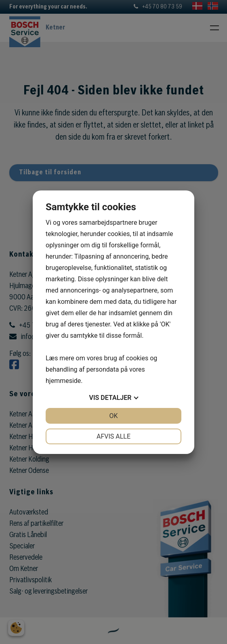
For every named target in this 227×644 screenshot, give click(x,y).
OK (113, 416)
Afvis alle (113, 436)
